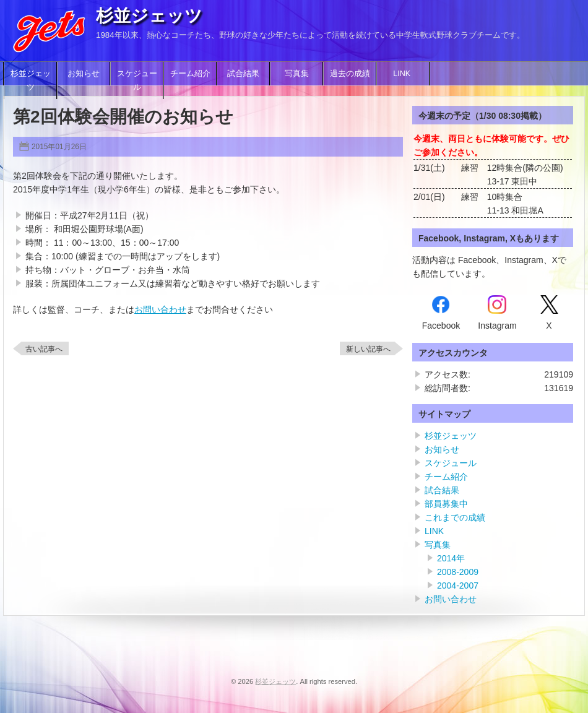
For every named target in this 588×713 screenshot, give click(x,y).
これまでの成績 (455, 517)
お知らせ (84, 74)
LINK (403, 74)
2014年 (451, 558)
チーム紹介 (190, 74)
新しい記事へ (368, 349)
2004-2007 (458, 586)
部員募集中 (446, 504)
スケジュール (137, 80)
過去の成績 (350, 74)
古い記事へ (44, 349)
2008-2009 (458, 572)
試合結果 (243, 74)
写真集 (297, 74)
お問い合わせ (160, 309)
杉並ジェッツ (149, 16)
